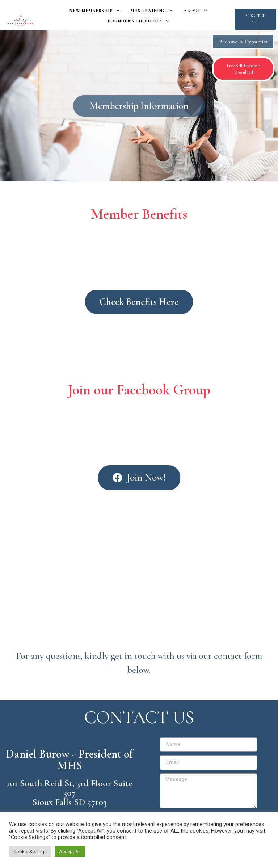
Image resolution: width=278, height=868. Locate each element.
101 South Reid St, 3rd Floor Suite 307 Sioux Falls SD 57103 (69, 792)
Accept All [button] (70, 852)
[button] (255, 19)
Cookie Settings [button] (30, 852)
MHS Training (151, 11)
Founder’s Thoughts (138, 21)
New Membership (94, 11)
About (195, 11)
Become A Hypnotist (243, 42)
